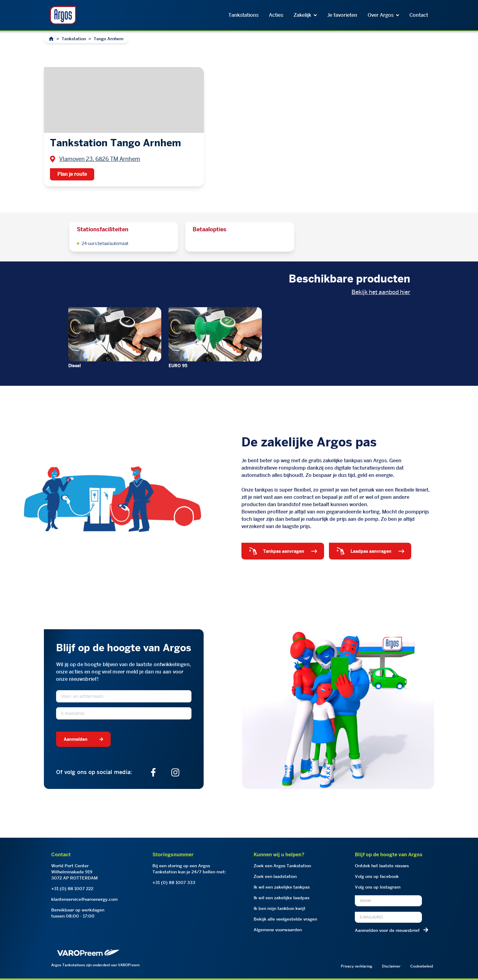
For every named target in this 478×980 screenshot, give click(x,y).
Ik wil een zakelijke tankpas (282, 887)
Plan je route (72, 174)
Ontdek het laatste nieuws (382, 866)
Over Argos (383, 15)
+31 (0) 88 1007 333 (174, 882)
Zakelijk (305, 15)
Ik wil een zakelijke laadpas (282, 898)
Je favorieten (342, 15)
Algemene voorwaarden (278, 930)
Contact (419, 15)
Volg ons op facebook (377, 876)
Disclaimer (391, 966)
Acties (276, 15)
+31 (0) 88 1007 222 (72, 889)
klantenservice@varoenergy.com (84, 899)
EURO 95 (178, 366)
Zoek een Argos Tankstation (282, 866)
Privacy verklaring (357, 966)
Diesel (75, 366)
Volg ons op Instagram (378, 887)
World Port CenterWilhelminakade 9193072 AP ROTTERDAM (75, 872)
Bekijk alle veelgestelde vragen (285, 919)
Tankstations (243, 15)
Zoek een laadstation (275, 876)
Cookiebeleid (422, 966)
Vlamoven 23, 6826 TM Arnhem (100, 159)
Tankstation (74, 39)
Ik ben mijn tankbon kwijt (280, 908)
